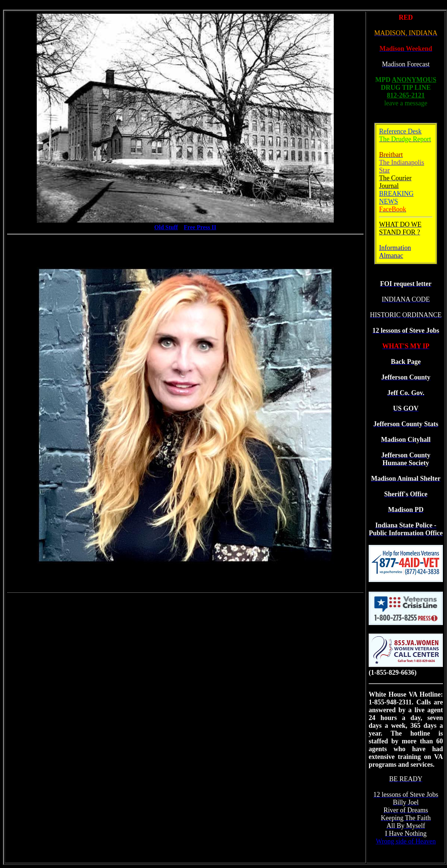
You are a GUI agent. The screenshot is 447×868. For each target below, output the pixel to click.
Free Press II (200, 227)
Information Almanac (395, 252)
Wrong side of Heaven (406, 841)
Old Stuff (166, 227)
